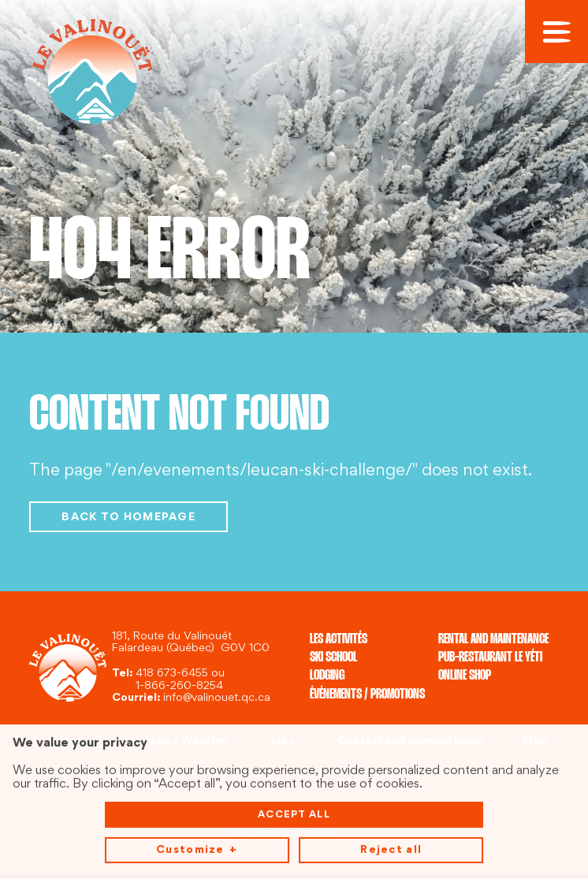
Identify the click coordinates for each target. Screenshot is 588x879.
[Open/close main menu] (556, 32)
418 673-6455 (172, 674)
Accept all (294, 789)
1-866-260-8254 (179, 686)
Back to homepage (128, 518)
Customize (197, 825)
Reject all (391, 824)
